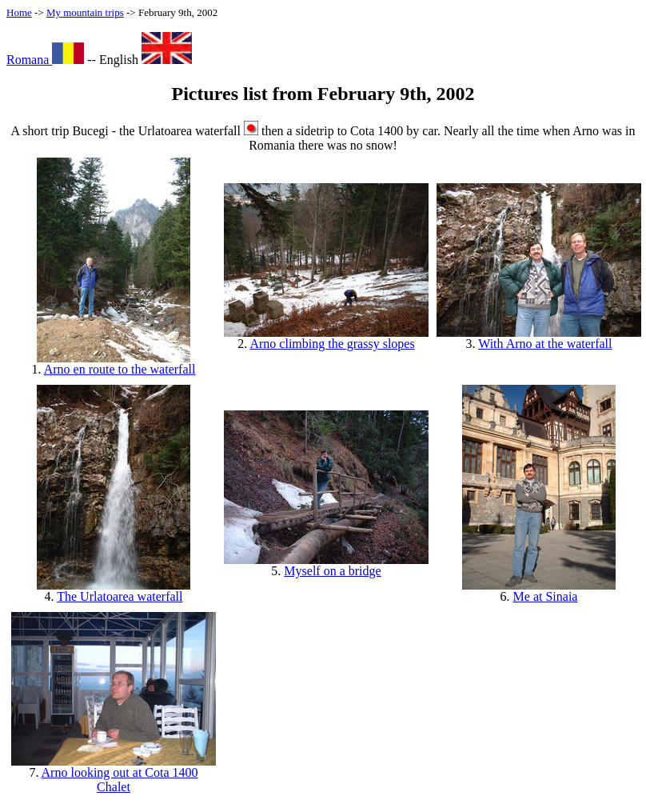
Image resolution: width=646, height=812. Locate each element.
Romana (45, 60)
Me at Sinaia (546, 596)
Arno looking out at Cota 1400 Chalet (120, 780)
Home (19, 12)
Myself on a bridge (332, 571)
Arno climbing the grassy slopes (332, 344)
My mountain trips (85, 12)
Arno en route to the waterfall (120, 369)
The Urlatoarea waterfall (120, 596)
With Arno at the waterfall (545, 344)
